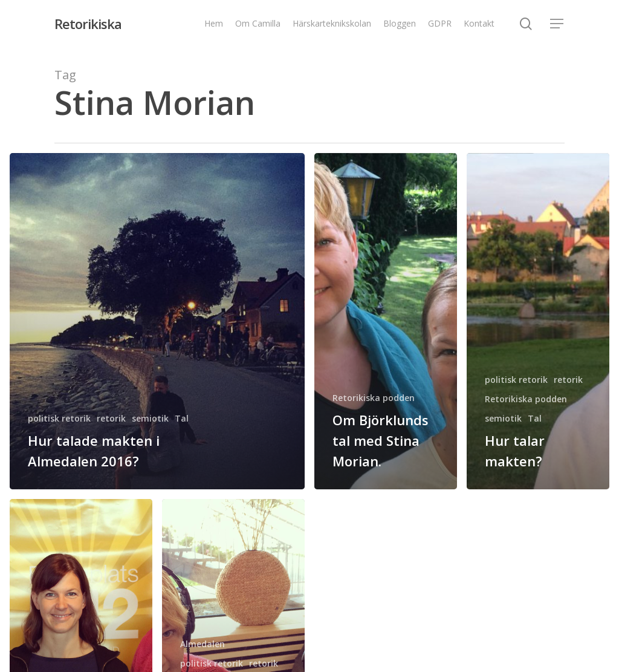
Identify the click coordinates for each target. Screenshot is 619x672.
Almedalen (203, 644)
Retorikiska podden (374, 398)
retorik (111, 418)
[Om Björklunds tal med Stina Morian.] (386, 321)
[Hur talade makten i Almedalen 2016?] (157, 321)
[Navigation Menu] (557, 24)
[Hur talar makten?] (538, 321)
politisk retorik (59, 418)
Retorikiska (88, 24)
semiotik (150, 418)
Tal (182, 418)
